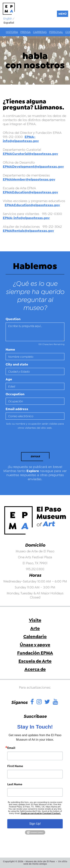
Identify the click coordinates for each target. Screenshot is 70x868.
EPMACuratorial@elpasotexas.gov (30, 154)
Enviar (35, 456)
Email (11, 748)
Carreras (40, 32)
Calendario (35, 637)
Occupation (15, 394)
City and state (17, 364)
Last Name (15, 784)
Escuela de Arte (35, 661)
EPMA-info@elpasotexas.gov (21, 139)
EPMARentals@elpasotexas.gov (28, 231)
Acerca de (35, 669)
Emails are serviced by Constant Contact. (41, 813)
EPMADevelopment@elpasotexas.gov (33, 167)
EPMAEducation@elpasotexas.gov (30, 192)
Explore (33, 471)
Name (10, 350)
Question (13, 319)
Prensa (25, 32)
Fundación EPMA (35, 653)
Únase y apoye (35, 645)
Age (9, 379)
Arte (35, 628)
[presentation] (31, 442)
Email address (17, 409)
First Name (15, 766)
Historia (12, 32)
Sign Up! (35, 824)
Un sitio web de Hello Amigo (45, 863)
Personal (56, 32)
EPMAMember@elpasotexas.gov (29, 179)
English (8, 19)
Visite (35, 620)
